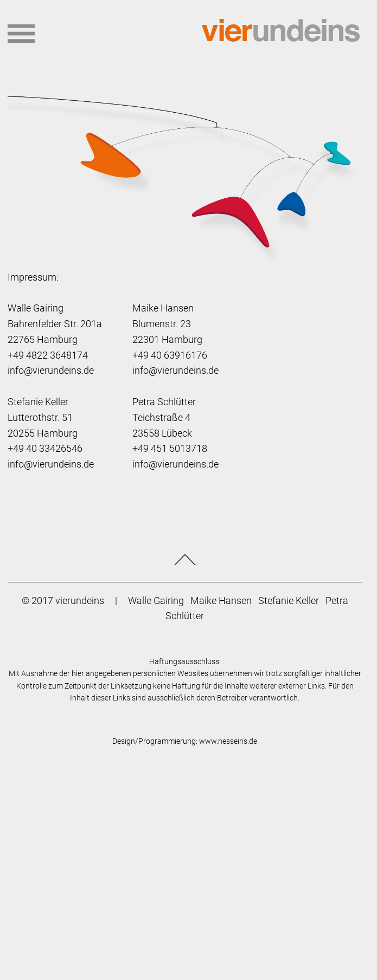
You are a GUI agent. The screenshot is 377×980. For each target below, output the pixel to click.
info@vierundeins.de (51, 370)
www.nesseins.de (228, 741)
